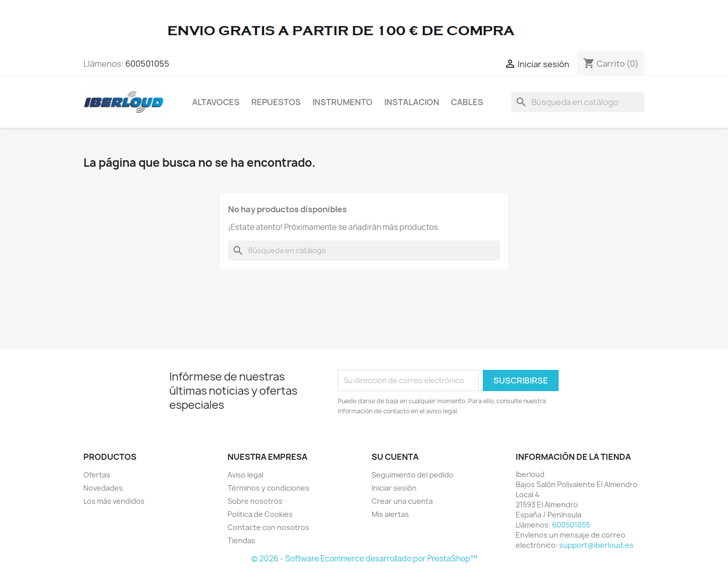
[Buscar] (578, 102)
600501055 (147, 64)
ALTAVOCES (216, 102)
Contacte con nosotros (268, 527)
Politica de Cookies (260, 514)
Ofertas (97, 475)
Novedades (103, 488)
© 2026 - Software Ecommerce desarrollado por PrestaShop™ (364, 559)
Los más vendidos (114, 501)
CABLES (467, 102)
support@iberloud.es (596, 545)
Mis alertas (390, 514)
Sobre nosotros (255, 501)
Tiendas (241, 540)
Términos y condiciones (268, 488)
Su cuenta (395, 457)
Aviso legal (245, 475)
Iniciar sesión (394, 488)
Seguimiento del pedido (413, 475)
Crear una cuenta (402, 501)
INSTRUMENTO (343, 102)
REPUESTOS (276, 102)
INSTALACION (412, 102)
